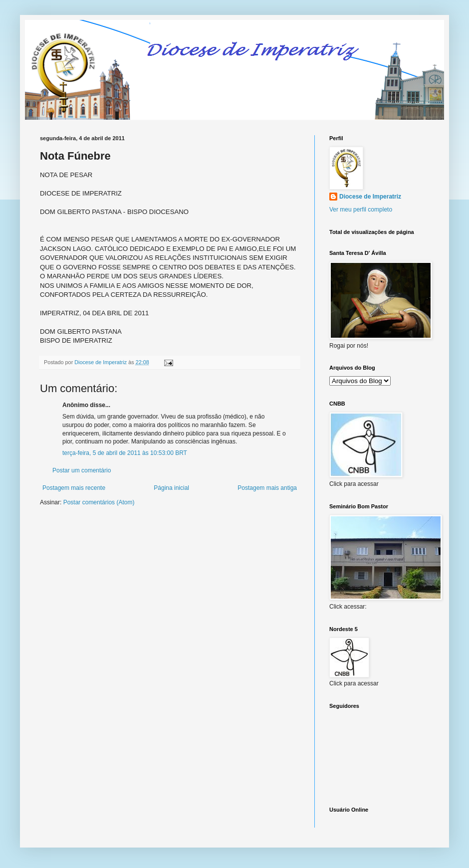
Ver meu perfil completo (361, 210)
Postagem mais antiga (267, 488)
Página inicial (171, 488)
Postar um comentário (82, 470)
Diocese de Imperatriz (370, 197)
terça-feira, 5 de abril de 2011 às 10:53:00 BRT (125, 453)
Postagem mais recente (74, 488)
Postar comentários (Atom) (99, 502)
